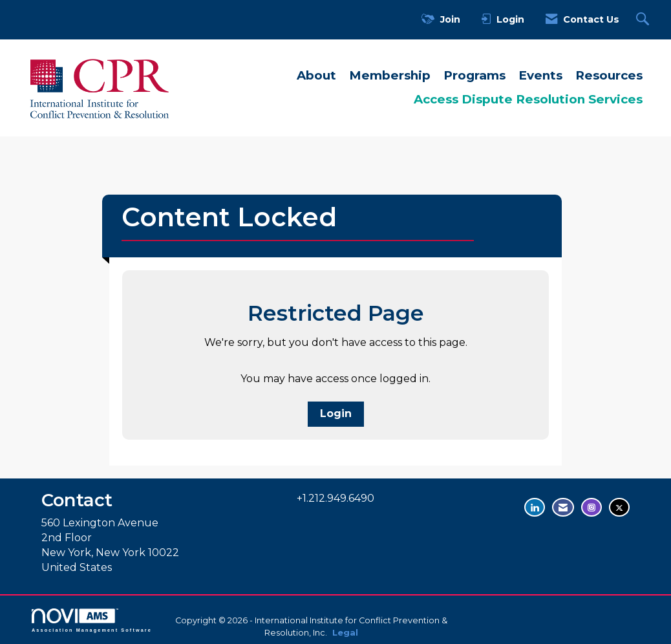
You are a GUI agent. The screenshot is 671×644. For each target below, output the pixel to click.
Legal (345, 633)
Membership (390, 75)
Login (336, 413)
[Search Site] (644, 20)
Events (540, 75)
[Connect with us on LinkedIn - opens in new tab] (535, 507)
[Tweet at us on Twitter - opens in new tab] (619, 507)
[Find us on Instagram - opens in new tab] (591, 507)
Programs (474, 75)
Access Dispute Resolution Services (528, 99)
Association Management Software (92, 620)
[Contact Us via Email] (563, 507)
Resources (609, 75)
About (316, 75)
